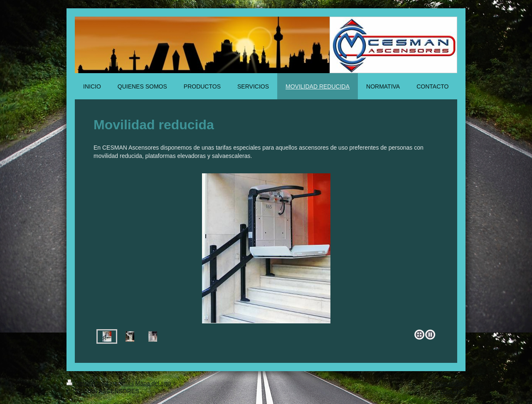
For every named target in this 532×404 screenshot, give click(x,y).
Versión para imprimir (99, 383)
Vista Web (452, 391)
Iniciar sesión (448, 383)
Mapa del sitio (153, 383)
